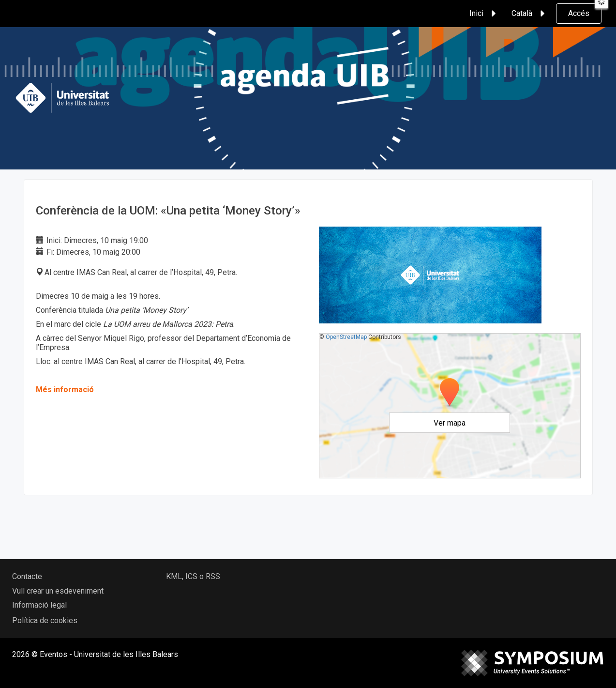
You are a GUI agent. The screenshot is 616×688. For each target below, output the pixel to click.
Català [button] (530, 14)
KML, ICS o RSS (193, 576)
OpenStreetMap (346, 337)
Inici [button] (484, 14)
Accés (579, 13)
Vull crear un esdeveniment (58, 591)
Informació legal (39, 605)
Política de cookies (45, 620)
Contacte (27, 576)
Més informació (65, 390)
